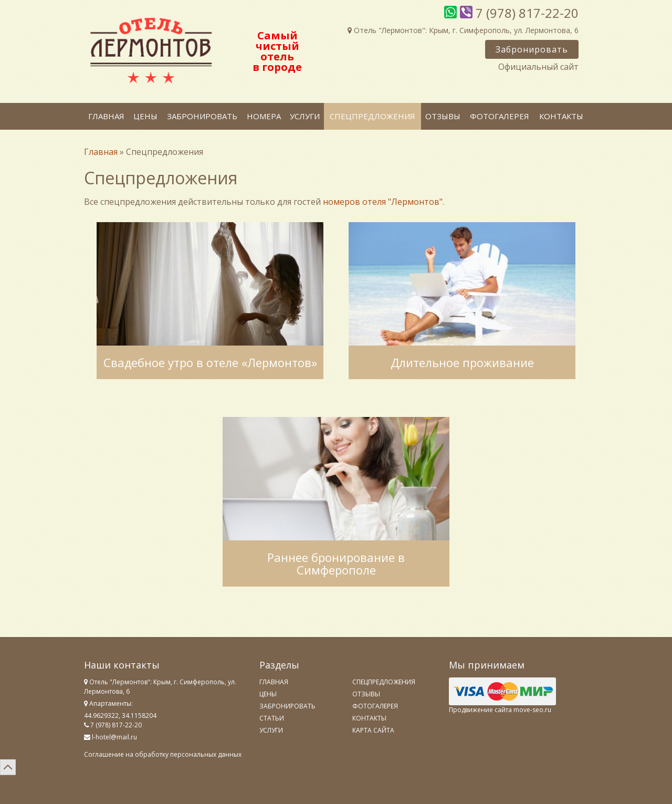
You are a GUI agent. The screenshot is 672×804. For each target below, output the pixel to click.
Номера (264, 116)
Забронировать (532, 49)
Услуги (305, 116)
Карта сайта (373, 730)
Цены (145, 116)
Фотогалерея (500, 116)
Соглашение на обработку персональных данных (163, 754)
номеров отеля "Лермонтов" (383, 202)
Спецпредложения (372, 116)
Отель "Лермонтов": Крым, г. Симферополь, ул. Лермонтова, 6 (463, 30)
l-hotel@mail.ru (114, 737)
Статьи (272, 718)
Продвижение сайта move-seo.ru (500, 710)
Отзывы (443, 116)
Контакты (561, 116)
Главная (106, 116)
